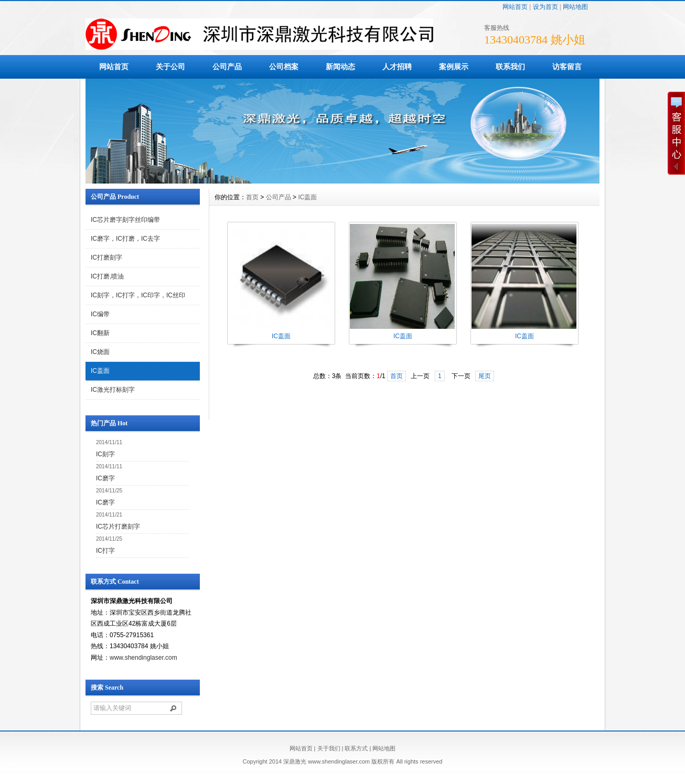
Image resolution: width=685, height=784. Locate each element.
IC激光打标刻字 (113, 390)
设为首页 (545, 7)
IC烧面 (100, 352)
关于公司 (170, 67)
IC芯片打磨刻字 (118, 527)
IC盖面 (100, 371)
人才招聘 (397, 67)
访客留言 (567, 67)
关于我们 (329, 748)
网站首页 (515, 7)
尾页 (485, 376)
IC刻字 (105, 454)
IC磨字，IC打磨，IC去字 (125, 239)
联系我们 (510, 67)
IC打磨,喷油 (107, 276)
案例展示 (454, 67)
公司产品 (227, 67)
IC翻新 (100, 333)
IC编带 (100, 314)
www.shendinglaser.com (143, 658)
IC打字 (105, 551)
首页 (252, 197)
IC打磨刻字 (106, 257)
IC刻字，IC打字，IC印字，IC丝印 (138, 295)
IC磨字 (105, 478)
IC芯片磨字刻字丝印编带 (125, 220)
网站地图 (575, 7)
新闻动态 (340, 67)
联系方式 (356, 748)
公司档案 (284, 67)
